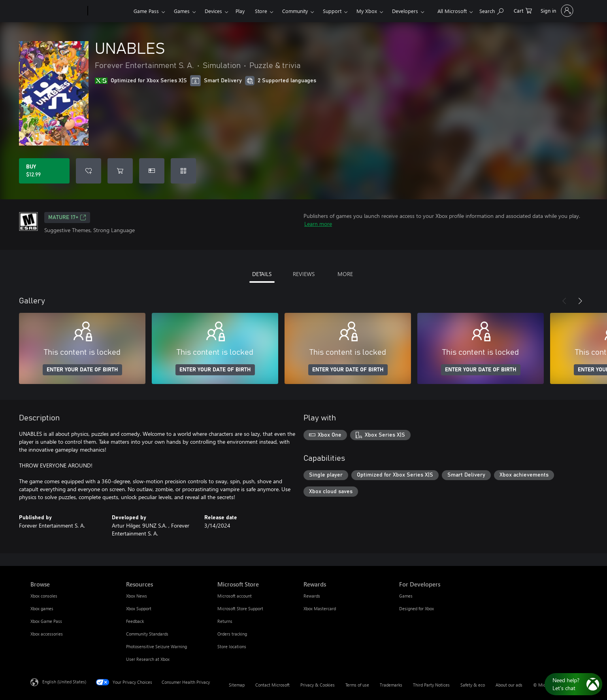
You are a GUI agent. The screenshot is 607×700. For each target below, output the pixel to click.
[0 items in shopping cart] (523, 10)
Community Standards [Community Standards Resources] (147, 634)
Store (261, 11)
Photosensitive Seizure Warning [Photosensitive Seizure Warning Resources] (156, 646)
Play (240, 11)
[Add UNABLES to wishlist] (89, 171)
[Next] (580, 301)
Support (332, 11)
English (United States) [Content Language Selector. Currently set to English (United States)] (64, 682)
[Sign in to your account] (556, 11)
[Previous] (564, 301)
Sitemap (237, 685)
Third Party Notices (431, 685)
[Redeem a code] (183, 171)
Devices (213, 11)
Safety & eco (473, 685)
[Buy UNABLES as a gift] (152, 171)
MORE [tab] (345, 274)
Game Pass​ (146, 11)
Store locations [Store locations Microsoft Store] (232, 646)
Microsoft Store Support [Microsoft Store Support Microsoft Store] (240, 608)
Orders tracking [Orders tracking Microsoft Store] (232, 634)
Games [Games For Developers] (406, 596)
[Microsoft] (57, 11)
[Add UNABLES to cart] (120, 171)
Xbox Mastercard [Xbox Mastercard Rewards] (320, 608)
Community (295, 11)
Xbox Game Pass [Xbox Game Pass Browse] (46, 621)
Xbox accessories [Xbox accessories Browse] (47, 634)
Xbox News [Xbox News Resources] (137, 596)
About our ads (509, 685)
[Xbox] (110, 11)
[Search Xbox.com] (491, 10)
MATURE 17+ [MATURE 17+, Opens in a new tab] (67, 218)
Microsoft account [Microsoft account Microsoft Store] (235, 596)
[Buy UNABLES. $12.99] (44, 171)
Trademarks (391, 685)
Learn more (318, 224)
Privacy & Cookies (318, 685)
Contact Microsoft (272, 685)
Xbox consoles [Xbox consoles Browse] (44, 596)
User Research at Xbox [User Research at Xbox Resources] (148, 659)
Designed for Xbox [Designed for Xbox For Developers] (417, 608)
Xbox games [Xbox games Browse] (42, 608)
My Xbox (367, 11)
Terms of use (357, 685)
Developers (405, 11)
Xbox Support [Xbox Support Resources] (139, 608)
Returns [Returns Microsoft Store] (225, 621)
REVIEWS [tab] (304, 274)
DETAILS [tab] (262, 274)
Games (182, 11)
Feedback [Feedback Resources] (135, 621)
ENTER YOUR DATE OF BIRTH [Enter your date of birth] (82, 370)
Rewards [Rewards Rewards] (312, 596)
